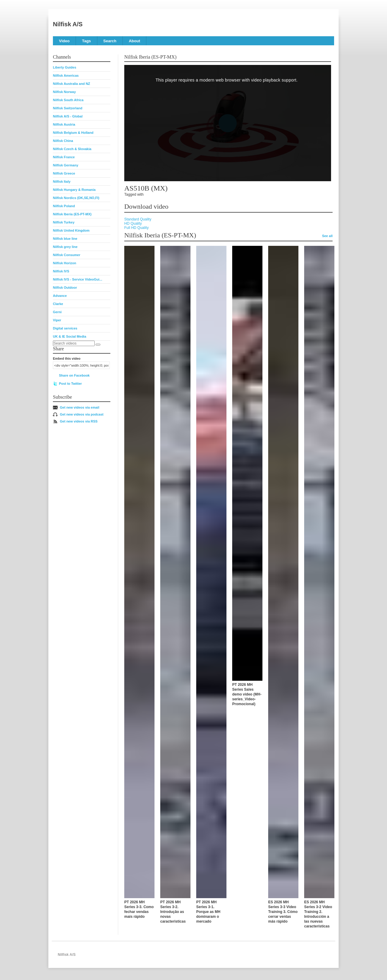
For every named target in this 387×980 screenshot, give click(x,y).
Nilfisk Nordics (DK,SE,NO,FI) (76, 198)
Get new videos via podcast (82, 414)
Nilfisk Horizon (65, 263)
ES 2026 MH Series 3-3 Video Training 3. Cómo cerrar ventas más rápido (283, 912)
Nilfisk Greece (64, 173)
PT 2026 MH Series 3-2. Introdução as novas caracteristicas (173, 912)
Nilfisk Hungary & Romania (74, 190)
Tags (86, 41)
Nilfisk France (64, 157)
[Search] (98, 345)
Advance (60, 296)
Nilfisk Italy (62, 182)
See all (327, 236)
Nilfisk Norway (64, 92)
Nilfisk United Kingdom (71, 230)
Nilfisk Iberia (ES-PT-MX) (72, 214)
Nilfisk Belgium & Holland (73, 133)
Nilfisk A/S (68, 24)
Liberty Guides (65, 67)
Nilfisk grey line (65, 247)
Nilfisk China (63, 141)
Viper (57, 320)
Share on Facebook (74, 375)
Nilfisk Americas (66, 76)
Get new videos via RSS (79, 421)
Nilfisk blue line (65, 239)
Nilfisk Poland (64, 206)
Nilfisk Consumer (67, 255)
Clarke (58, 304)
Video (64, 41)
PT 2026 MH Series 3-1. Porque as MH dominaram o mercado (208, 912)
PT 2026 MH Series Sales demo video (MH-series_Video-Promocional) (247, 694)
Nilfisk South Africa (68, 100)
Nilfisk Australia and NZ (72, 84)
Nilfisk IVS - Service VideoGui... (78, 279)
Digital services (65, 328)
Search (110, 41)
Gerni (57, 312)
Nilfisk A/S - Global (68, 116)
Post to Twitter (70, 384)
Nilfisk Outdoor (65, 288)
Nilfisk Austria (64, 124)
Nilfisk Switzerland (68, 108)
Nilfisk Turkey (64, 222)
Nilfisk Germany (66, 165)
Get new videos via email (80, 407)
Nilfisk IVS (61, 271)
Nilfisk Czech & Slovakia (72, 149)
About (135, 41)
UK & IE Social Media (70, 336)
